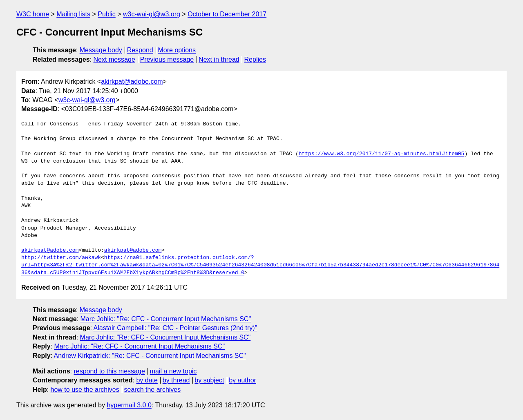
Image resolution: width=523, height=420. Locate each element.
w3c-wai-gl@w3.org (152, 14)
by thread (176, 380)
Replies (255, 59)
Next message (114, 59)
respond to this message (109, 371)
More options (177, 50)
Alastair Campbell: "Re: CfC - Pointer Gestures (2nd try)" (175, 328)
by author (243, 380)
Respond (140, 50)
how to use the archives (85, 390)
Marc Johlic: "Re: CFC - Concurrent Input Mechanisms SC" (166, 319)
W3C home (33, 14)
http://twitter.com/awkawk (61, 258)
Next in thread (219, 59)
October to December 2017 (227, 14)
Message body (101, 50)
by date (147, 380)
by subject (209, 380)
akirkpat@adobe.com (132, 82)
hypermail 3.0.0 (129, 405)
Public (107, 14)
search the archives (153, 390)
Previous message (167, 59)
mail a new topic (173, 371)
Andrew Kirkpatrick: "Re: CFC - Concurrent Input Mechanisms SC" (150, 356)
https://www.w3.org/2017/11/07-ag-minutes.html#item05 (382, 154)
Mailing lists (73, 14)
